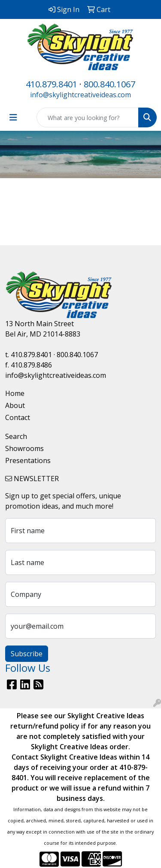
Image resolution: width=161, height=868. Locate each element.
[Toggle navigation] (13, 117)
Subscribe (27, 654)
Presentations (28, 460)
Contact (18, 417)
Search (16, 436)
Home (15, 393)
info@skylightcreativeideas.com (80, 95)
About (15, 405)
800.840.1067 (109, 84)
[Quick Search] (88, 117)
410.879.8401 (52, 84)
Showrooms (24, 448)
